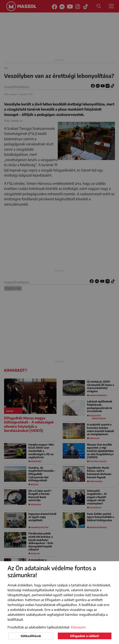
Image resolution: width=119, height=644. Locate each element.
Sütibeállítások (31, 636)
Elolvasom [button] (78, 627)
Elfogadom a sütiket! (85, 636)
